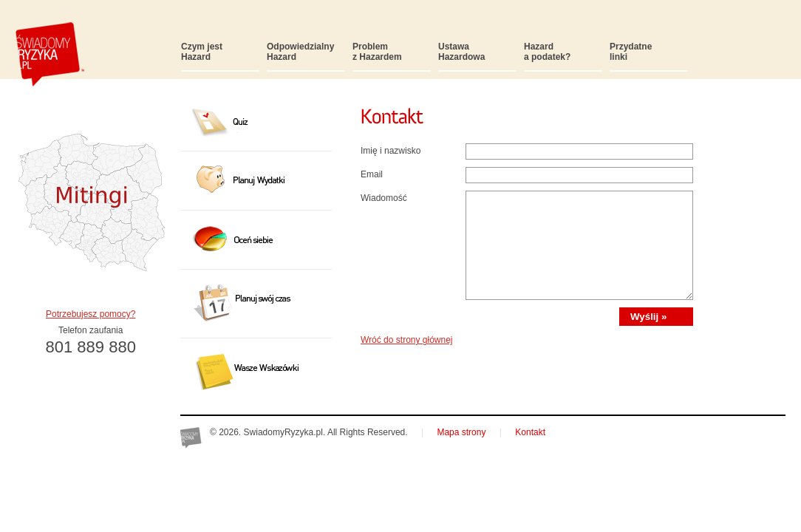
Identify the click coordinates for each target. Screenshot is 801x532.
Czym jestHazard (202, 52)
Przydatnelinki (631, 52)
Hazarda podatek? (547, 52)
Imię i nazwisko (391, 151)
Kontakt (530, 432)
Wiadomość (384, 198)
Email (372, 174)
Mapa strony (461, 432)
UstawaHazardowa (461, 52)
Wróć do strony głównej (407, 340)
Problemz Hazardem (377, 52)
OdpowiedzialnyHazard (300, 52)
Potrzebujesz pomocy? (91, 314)
